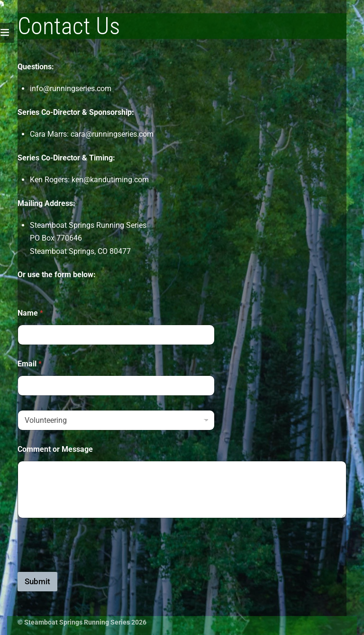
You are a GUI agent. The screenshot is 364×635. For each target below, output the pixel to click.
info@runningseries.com (71, 89)
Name (30, 313)
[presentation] (90, 566)
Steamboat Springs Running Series (77, 622)
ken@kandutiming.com (110, 180)
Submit (37, 581)
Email (30, 364)
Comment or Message (55, 449)
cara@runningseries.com (112, 134)
